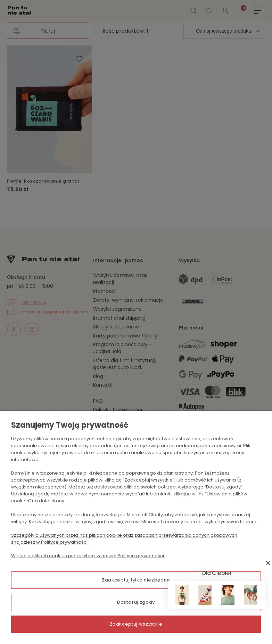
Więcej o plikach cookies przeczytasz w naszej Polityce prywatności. (88, 558)
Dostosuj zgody (136, 603)
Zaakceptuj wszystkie (136, 624)
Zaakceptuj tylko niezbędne (136, 582)
